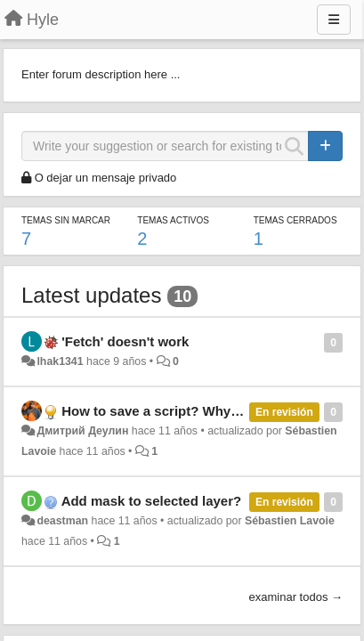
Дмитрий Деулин (82, 431)
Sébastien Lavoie (290, 521)
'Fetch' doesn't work (125, 341)
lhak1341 (60, 361)
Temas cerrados (295, 220)
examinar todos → (296, 597)
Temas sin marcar (66, 220)
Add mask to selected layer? (152, 501)
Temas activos (173, 220)
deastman (62, 521)
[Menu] (334, 20)
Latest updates (91, 295)
